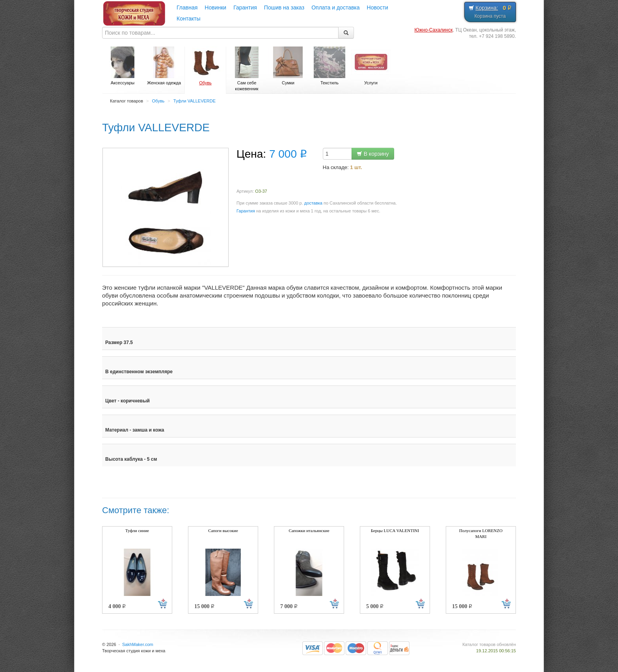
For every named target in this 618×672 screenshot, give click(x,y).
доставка (313, 203)
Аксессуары (123, 66)
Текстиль (329, 66)
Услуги (371, 66)
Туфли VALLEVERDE (195, 101)
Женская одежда (164, 66)
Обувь (205, 66)
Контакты (188, 19)
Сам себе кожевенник (247, 69)
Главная (187, 7)
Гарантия (245, 7)
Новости (378, 7)
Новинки (215, 7)
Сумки (288, 66)
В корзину (373, 154)
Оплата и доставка (335, 7)
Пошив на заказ (284, 7)
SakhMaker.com (138, 644)
